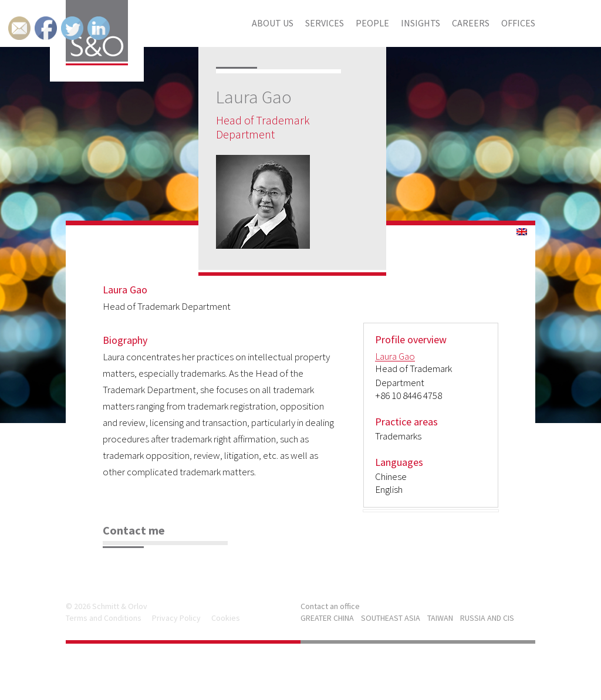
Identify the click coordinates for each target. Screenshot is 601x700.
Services (325, 23)
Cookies (226, 618)
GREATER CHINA (327, 618)
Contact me (134, 530)
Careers (471, 23)
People (372, 23)
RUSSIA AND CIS (487, 618)
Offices (518, 23)
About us (273, 23)
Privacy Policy (176, 618)
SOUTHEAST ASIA (391, 618)
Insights (421, 23)
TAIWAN (440, 618)
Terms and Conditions (104, 618)
